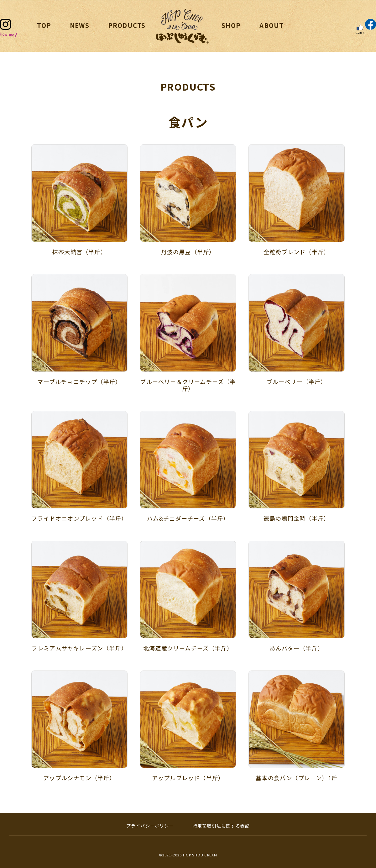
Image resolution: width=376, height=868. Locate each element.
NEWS (80, 25)
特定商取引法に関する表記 (221, 826)
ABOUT (272, 25)
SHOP (231, 25)
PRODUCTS (127, 25)
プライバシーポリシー (150, 826)
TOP (44, 25)
